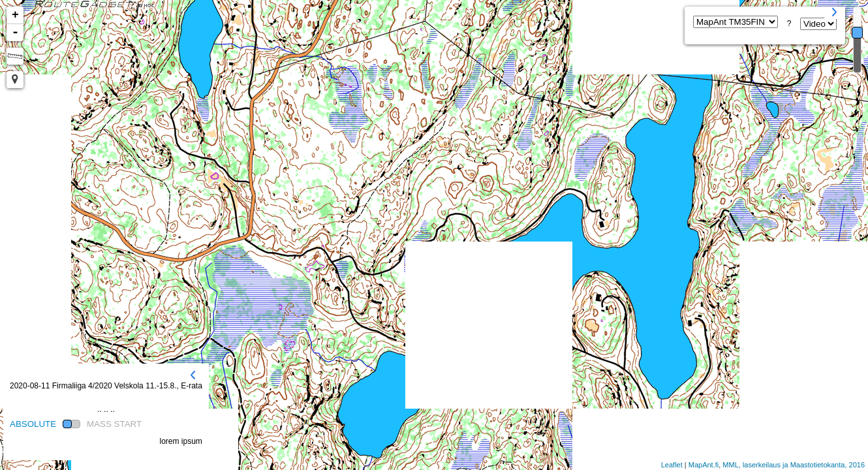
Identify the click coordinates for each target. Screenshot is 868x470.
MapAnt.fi (704, 465)
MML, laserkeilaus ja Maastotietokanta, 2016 (794, 465)
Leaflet (672, 465)
